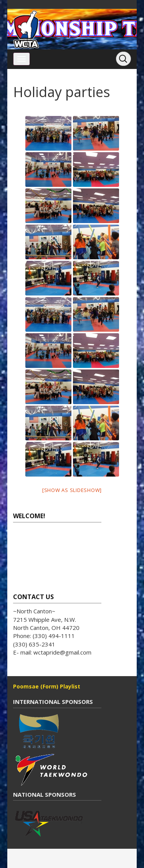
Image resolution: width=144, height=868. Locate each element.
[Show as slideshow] (72, 490)
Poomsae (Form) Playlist (47, 686)
